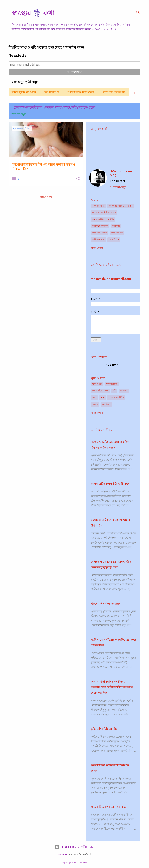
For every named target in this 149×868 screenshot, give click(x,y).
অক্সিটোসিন (114, 239)
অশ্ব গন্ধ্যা (106, 404)
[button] (78, 179)
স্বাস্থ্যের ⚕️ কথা (33, 13)
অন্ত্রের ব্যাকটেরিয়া (116, 397)
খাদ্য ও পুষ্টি (97, 384)
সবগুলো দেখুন (19, 114)
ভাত (94, 397)
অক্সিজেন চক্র (117, 233)
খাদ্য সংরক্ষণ (112, 384)
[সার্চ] (138, 12)
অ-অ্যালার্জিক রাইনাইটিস (103, 219)
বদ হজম (124, 391)
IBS (102, 397)
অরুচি (95, 404)
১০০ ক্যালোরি (98, 206)
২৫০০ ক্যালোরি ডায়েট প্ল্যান (120, 206)
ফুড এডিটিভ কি (52, 92)
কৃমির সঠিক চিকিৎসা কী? (104, 729)
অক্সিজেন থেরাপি (100, 233)
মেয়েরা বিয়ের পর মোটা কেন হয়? (109, 807)
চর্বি (114, 391)
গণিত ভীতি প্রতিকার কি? (114, 92)
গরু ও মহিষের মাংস (100, 391)
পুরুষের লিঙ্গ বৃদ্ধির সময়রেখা (106, 604)
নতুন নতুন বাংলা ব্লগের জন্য (75, 863)
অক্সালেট (116, 226)
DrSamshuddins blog (121, 173)
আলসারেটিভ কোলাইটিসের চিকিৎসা (110, 484)
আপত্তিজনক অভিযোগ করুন (106, 265)
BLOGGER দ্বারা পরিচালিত (75, 847)
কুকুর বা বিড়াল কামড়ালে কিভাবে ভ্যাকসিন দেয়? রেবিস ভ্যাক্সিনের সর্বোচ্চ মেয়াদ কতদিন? (112, 687)
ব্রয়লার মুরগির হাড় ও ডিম (24, 92)
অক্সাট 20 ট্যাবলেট (100, 226)
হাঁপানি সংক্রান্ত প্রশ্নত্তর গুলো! (81, 92)
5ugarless (62, 855)
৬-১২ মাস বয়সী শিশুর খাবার (104, 213)
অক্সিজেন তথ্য (98, 239)
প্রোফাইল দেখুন (118, 187)
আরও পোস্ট (46, 197)
